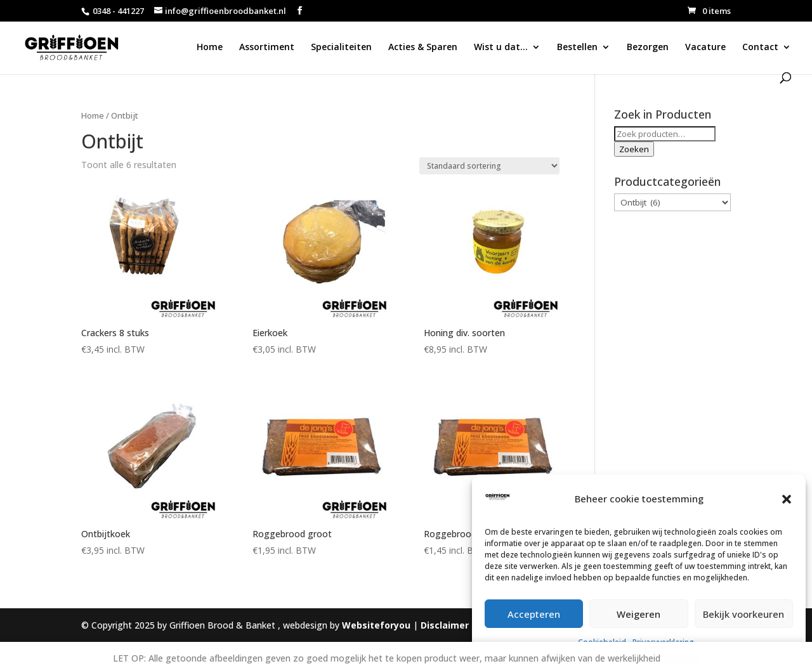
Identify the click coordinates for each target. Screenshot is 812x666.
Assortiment (267, 48)
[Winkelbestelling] (489, 166)
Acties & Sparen (423, 48)
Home (210, 48)
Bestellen (577, 48)
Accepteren (534, 614)
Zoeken (634, 149)
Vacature (705, 48)
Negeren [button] (681, 658)
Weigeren (638, 614)
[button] (787, 499)
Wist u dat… (501, 48)
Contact (760, 48)
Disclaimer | (450, 625)
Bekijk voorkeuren (743, 614)
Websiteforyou (376, 625)
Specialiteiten (341, 48)
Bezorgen (648, 48)
